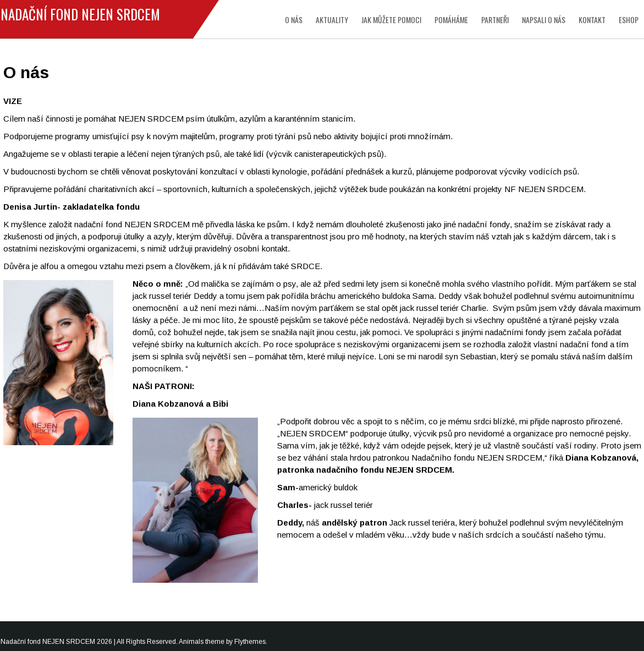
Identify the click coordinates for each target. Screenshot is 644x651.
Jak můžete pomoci (391, 20)
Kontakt (592, 20)
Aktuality (332, 20)
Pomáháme (451, 20)
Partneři (495, 20)
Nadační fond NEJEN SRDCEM (80, 14)
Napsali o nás (544, 20)
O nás (294, 20)
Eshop (629, 20)
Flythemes (250, 642)
